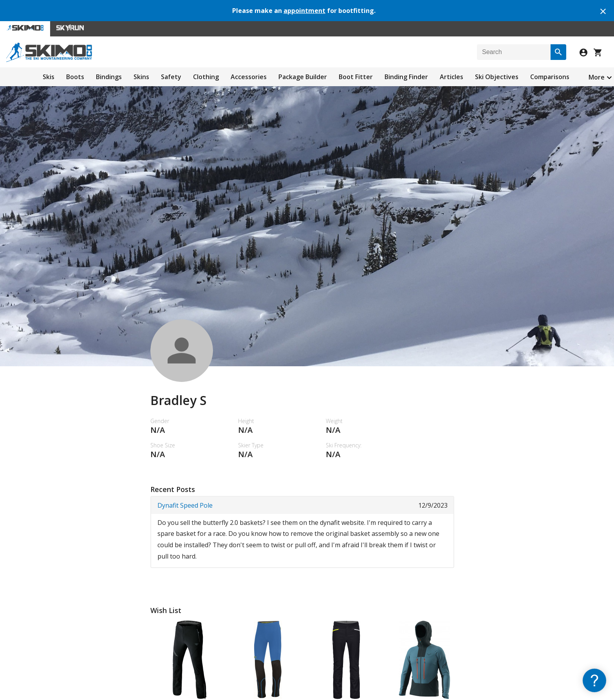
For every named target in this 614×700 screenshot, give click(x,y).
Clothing (206, 77)
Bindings (109, 77)
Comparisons (550, 77)
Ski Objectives (497, 77)
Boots (75, 77)
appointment (304, 11)
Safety (171, 77)
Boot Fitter (356, 77)
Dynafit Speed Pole (185, 505)
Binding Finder (406, 77)
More (597, 77)
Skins (141, 77)
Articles (451, 77)
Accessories (249, 77)
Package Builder (303, 77)
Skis (49, 77)
